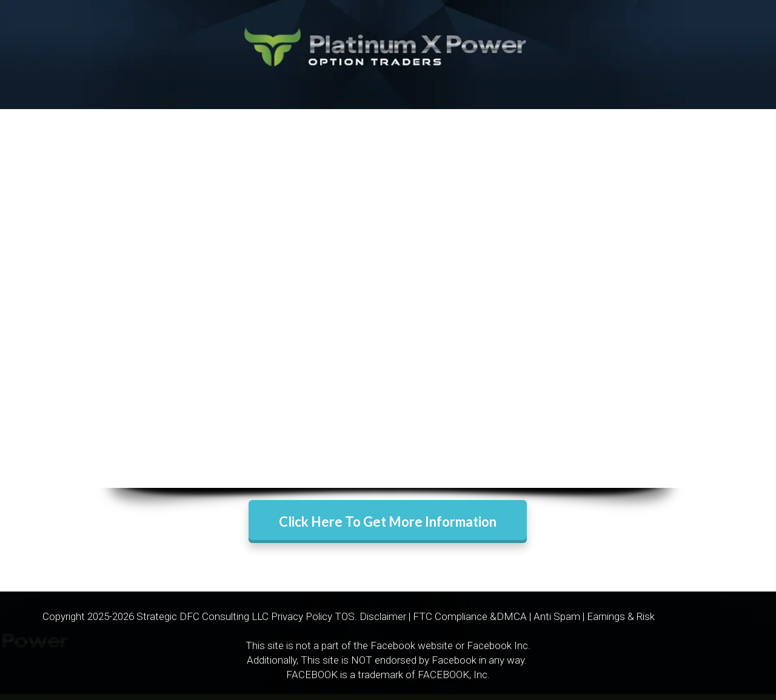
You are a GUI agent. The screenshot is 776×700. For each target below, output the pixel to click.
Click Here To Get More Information (388, 522)
